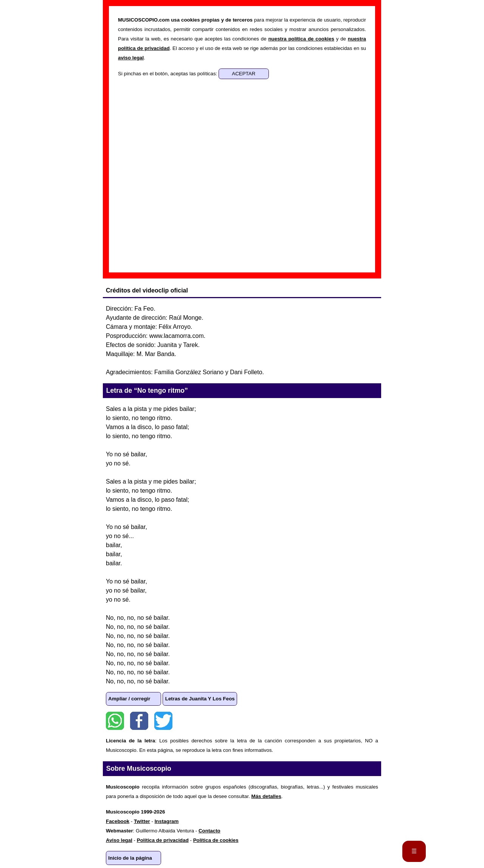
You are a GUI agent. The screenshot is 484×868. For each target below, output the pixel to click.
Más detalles (266, 796)
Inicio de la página (130, 858)
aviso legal (131, 58)
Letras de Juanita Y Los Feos (200, 699)
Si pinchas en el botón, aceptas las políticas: (168, 74)
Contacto (209, 831)
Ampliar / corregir (129, 699)
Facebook (139, 721)
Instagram (167, 821)
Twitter (163, 721)
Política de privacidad (163, 840)
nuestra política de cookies (301, 39)
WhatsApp (115, 721)
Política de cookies (216, 840)
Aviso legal (119, 840)
